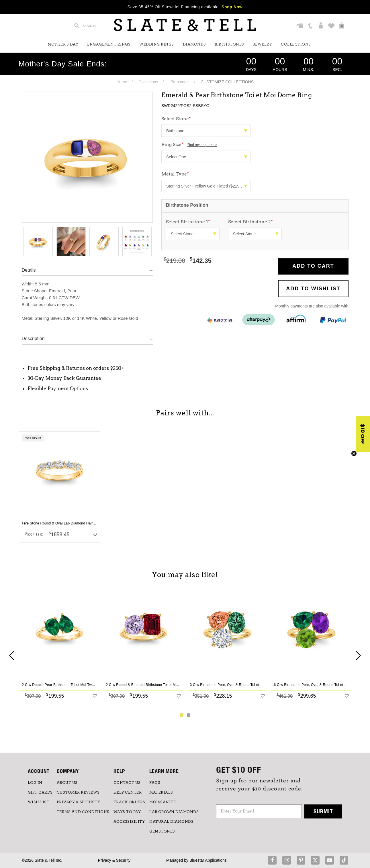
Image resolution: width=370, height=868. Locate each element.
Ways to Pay (127, 812)
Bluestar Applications (208, 860)
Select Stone (176, 119)
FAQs (155, 783)
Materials (161, 792)
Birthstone (180, 82)
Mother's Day (63, 44)
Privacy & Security (114, 860)
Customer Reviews (78, 792)
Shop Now (232, 7)
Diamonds (194, 44)
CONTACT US (127, 783)
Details (29, 270)
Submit (323, 811)
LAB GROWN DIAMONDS (174, 812)
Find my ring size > (202, 145)
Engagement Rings (109, 44)
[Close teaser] (354, 453)
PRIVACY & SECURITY (79, 802)
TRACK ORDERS (129, 802)
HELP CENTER (128, 792)
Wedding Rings (157, 44)
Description (33, 339)
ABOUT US (67, 783)
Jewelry (263, 44)
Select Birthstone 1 (188, 222)
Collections (296, 44)
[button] (363, 434)
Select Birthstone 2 (250, 222)
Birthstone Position (187, 205)
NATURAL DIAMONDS (171, 822)
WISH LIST (39, 802)
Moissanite (163, 802)
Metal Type (175, 174)
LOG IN (35, 783)
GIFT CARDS (40, 792)
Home (122, 82)
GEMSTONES (162, 831)
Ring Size (189, 144)
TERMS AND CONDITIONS (83, 812)
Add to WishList (313, 289)
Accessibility (129, 822)
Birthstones (229, 44)
